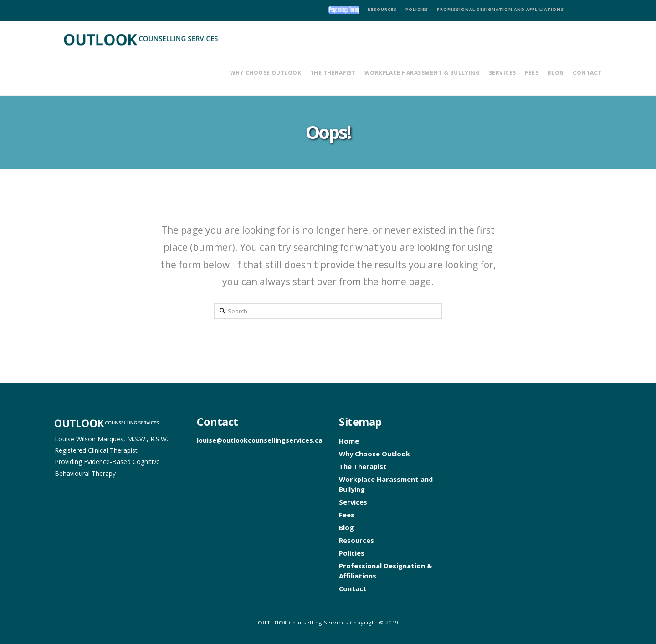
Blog (346, 527)
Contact (353, 588)
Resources (356, 540)
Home (349, 441)
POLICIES (417, 9)
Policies (352, 553)
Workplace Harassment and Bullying (386, 484)
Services (353, 502)
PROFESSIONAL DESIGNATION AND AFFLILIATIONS (500, 9)
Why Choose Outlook (374, 454)
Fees (347, 515)
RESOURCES (382, 9)
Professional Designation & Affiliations (386, 571)
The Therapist (363, 466)
